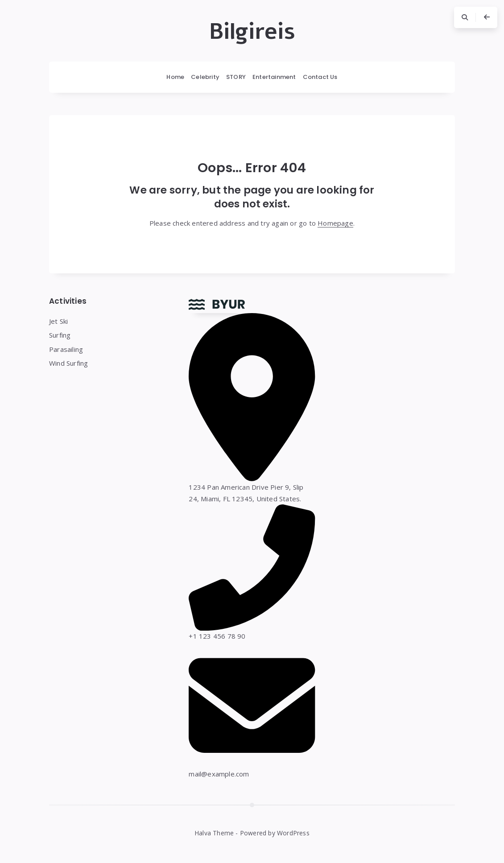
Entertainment (274, 77)
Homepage (335, 223)
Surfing (60, 335)
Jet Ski (58, 321)
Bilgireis (252, 32)
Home (175, 77)
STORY (236, 77)
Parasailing (66, 349)
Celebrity (205, 77)
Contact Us (320, 77)
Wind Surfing (68, 363)
